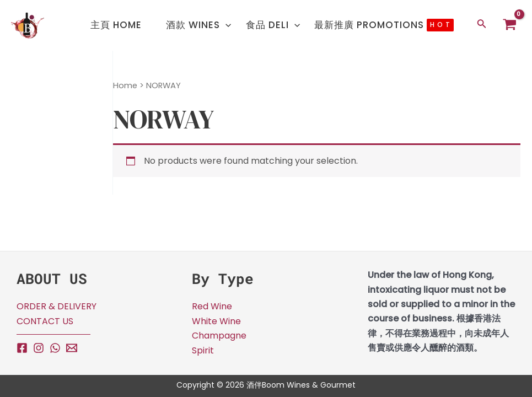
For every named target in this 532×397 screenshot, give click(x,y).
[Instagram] (39, 348)
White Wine (216, 321)
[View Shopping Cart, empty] (510, 26)
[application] (224, 19)
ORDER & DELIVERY (57, 306)
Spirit (203, 350)
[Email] (72, 348)
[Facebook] (22, 348)
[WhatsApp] (55, 348)
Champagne (219, 336)
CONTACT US (45, 321)
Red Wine (212, 306)
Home (125, 85)
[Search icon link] (482, 26)
